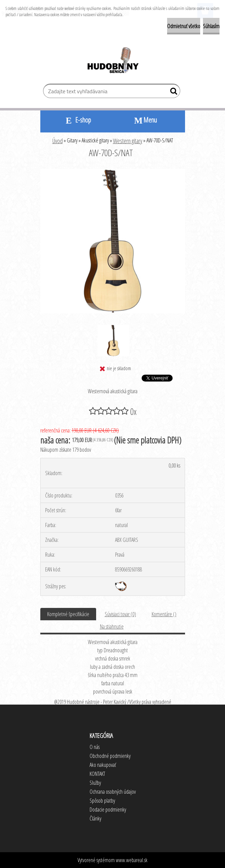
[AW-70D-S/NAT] (113, 172)
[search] (172, 93)
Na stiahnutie (112, 626)
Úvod (58, 141)
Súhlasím (211, 26)
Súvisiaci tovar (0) (120, 614)
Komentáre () (164, 614)
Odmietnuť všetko (184, 26)
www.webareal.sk (132, 860)
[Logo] (112, 61)
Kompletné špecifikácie (68, 614)
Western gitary (128, 141)
